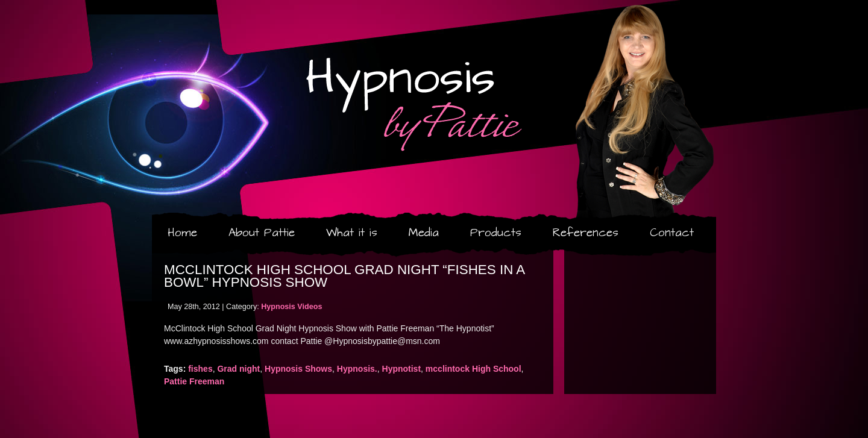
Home (182, 233)
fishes (200, 369)
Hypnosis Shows (298, 369)
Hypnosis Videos (291, 307)
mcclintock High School (473, 369)
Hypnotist (402, 369)
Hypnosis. (357, 369)
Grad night (238, 369)
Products (496, 233)
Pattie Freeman (194, 381)
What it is (352, 233)
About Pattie (262, 233)
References (586, 233)
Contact (672, 233)
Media (424, 233)
